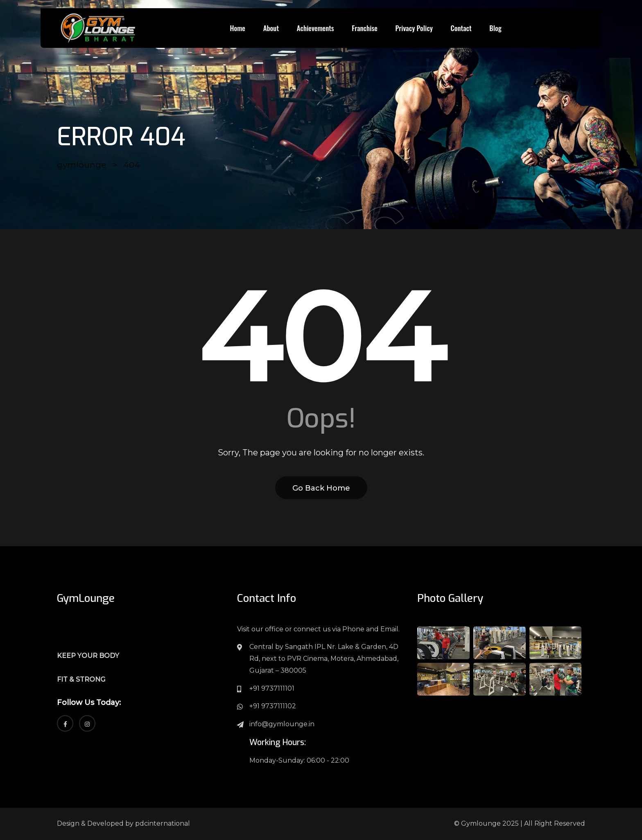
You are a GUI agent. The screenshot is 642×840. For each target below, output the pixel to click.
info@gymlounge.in (282, 724)
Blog (495, 28)
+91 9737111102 (273, 706)
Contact (461, 28)
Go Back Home (321, 488)
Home (237, 28)
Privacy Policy (414, 28)
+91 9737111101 (272, 688)
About (271, 28)
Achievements (315, 28)
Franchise (364, 28)
